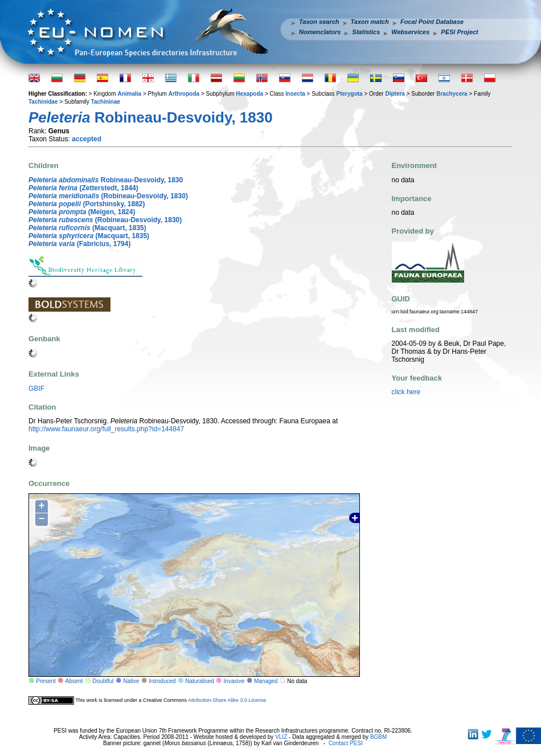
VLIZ (281, 737)
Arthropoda (184, 94)
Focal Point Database (432, 22)
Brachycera (452, 94)
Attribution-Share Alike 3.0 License (227, 700)
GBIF (36, 389)
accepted (87, 139)
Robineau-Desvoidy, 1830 (106, 180)
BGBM (378, 737)
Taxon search (319, 22)
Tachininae (106, 102)
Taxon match (370, 22)
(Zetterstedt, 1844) (83, 188)
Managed (266, 681)
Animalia (129, 94)
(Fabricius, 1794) (79, 244)
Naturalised (200, 681)
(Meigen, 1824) (82, 212)
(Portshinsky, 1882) (87, 204)
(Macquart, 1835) (87, 228)
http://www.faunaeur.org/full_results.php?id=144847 (106, 429)
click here (406, 392)
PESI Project (459, 32)
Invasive (234, 681)
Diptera (395, 94)
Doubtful (103, 681)
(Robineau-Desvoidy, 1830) (108, 196)
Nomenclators (320, 32)
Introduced (162, 681)
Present (46, 681)
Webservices (410, 32)
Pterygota (350, 94)
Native (131, 681)
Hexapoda (249, 94)
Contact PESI (346, 743)
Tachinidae (43, 102)
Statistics (366, 32)
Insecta (295, 94)
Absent (74, 681)
